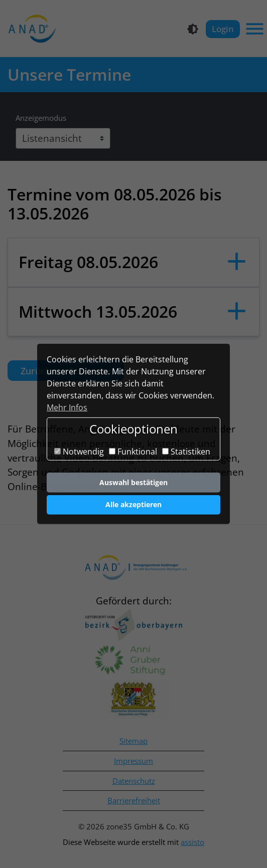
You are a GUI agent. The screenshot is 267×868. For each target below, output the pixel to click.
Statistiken (186, 452)
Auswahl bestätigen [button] (133, 482)
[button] (133, 262)
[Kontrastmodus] (193, 29)
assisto (192, 842)
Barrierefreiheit (134, 800)
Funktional (133, 452)
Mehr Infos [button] (67, 407)
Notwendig (79, 452)
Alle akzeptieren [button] (133, 504)
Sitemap (133, 741)
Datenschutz (134, 781)
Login (223, 29)
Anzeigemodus (41, 118)
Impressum (133, 761)
